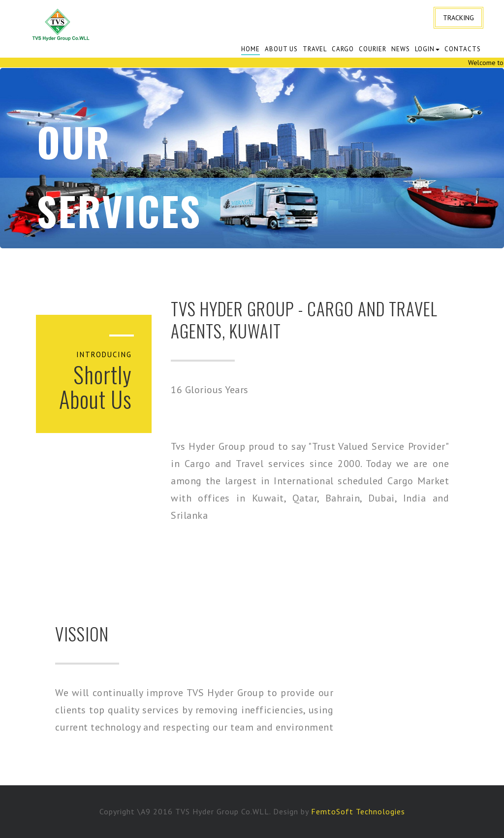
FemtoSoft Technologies (358, 811)
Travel (315, 49)
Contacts (463, 49)
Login (427, 49)
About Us (281, 49)
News (401, 49)
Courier (373, 49)
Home (251, 49)
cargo (343, 49)
